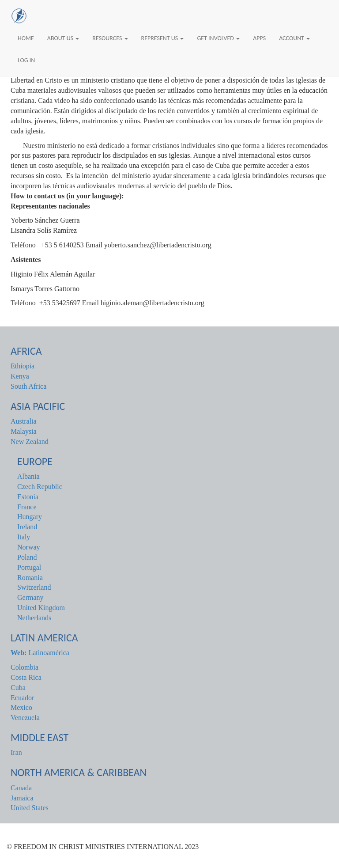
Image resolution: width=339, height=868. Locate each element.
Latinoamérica (40, 653)
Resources (110, 38)
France (27, 507)
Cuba (18, 688)
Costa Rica (26, 677)
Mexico (21, 707)
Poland (27, 557)
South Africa (28, 386)
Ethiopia (23, 366)
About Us (63, 38)
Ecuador (22, 698)
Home (26, 38)
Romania (30, 578)
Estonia (28, 497)
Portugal (29, 567)
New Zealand (30, 442)
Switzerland (34, 587)
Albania (28, 476)
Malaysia (24, 431)
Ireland (27, 527)
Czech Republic (40, 487)
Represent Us (163, 38)
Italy (24, 537)
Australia (24, 421)
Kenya (20, 376)
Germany (30, 597)
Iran (16, 752)
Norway (29, 547)
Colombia (24, 667)
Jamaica (22, 798)
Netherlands (34, 618)
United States (30, 808)
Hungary (30, 517)
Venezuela (25, 718)
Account (294, 38)
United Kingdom (41, 608)
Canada (21, 788)
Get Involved (218, 38)
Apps (259, 38)
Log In (26, 60)
